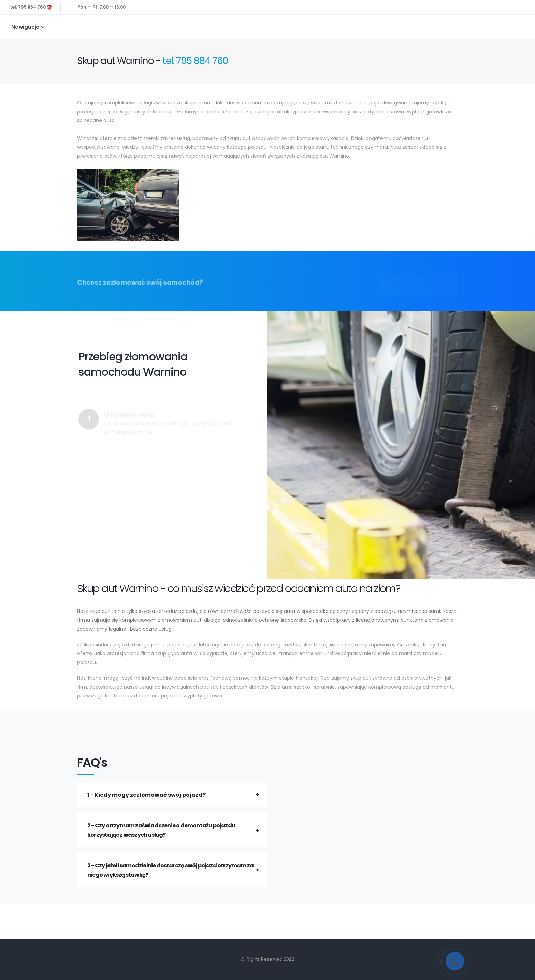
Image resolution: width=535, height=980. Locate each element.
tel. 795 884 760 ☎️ (31, 7)
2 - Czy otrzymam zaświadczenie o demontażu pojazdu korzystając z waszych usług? (161, 830)
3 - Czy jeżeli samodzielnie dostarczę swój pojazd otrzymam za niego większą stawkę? (170, 870)
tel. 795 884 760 (195, 61)
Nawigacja (25, 27)
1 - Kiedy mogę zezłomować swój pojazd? (147, 795)
